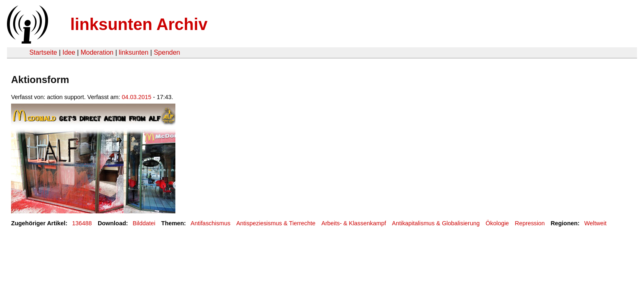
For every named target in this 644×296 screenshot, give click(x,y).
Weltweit (596, 223)
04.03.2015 (137, 97)
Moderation (97, 52)
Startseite (43, 52)
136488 (82, 223)
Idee (69, 52)
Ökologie (497, 223)
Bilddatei (144, 223)
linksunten (133, 52)
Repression (530, 223)
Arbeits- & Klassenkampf (354, 223)
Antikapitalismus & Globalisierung (436, 223)
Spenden (167, 52)
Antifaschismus (210, 223)
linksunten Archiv (139, 24)
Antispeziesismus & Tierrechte (276, 223)
